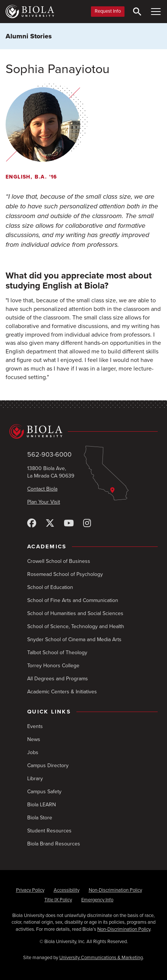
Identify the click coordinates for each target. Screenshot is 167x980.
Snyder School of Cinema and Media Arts (74, 639)
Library (35, 779)
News (34, 739)
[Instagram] (87, 524)
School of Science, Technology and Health (76, 626)
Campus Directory (48, 765)
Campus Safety (44, 792)
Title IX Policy (58, 900)
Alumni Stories (29, 36)
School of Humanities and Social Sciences (75, 613)
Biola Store (40, 818)
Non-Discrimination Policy (115, 890)
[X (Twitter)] (50, 524)
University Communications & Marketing (101, 958)
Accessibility (67, 890)
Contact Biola (42, 489)
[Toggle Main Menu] (156, 12)
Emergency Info (97, 900)
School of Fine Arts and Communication (73, 600)
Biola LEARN (42, 805)
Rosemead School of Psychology (65, 574)
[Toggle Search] (137, 12)
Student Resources (49, 831)
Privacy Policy (30, 890)
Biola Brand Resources (54, 844)
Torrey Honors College (53, 666)
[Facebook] (32, 524)
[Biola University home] (30, 12)
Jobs (33, 752)
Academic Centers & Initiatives (62, 692)
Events (35, 726)
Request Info (108, 11)
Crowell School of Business (59, 561)
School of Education (50, 587)
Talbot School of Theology (57, 653)
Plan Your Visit (44, 502)
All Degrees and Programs (58, 679)
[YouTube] (69, 524)
